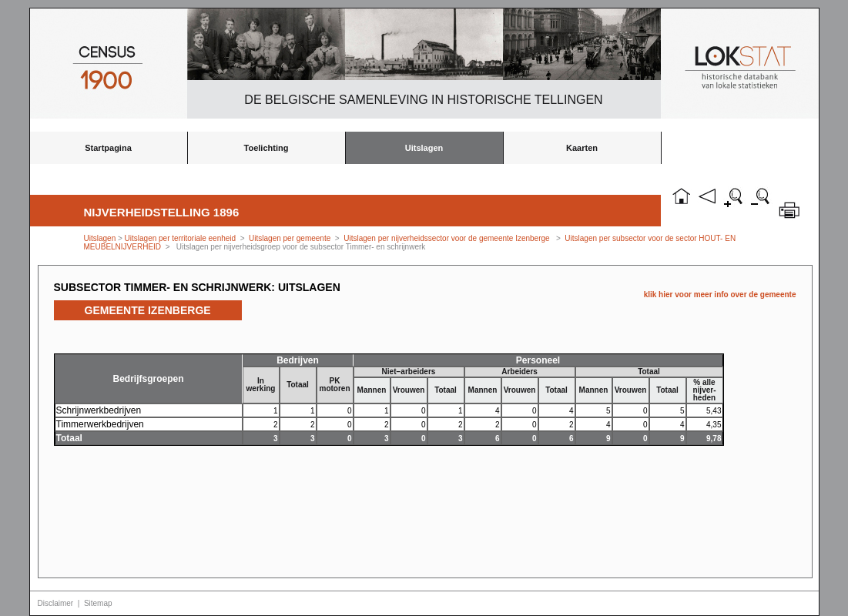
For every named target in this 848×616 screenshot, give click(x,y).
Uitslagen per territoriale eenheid (181, 238)
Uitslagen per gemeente (290, 238)
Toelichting (266, 148)
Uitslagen (424, 148)
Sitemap (98, 603)
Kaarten (582, 148)
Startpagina (108, 148)
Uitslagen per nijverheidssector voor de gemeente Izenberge (446, 238)
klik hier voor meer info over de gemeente (720, 295)
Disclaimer (56, 603)
